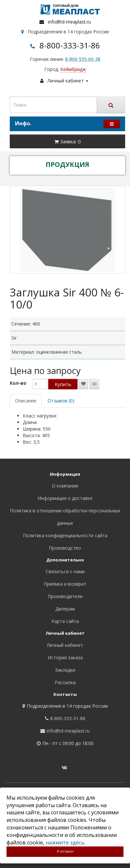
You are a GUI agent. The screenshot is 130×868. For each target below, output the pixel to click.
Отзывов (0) (61, 401)
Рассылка (65, 682)
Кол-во (18, 383)
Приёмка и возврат (65, 584)
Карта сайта (65, 621)
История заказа (65, 657)
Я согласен (65, 851)
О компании (65, 486)
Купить (63, 384)
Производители (65, 596)
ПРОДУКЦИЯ (67, 164)
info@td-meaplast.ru (69, 22)
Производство (65, 548)
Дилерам (65, 609)
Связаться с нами (65, 571)
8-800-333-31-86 (70, 45)
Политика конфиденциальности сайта (65, 535)
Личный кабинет (65, 645)
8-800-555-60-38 (83, 59)
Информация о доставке (65, 498)
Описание (26, 401)
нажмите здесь (65, 842)
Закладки (65, 670)
